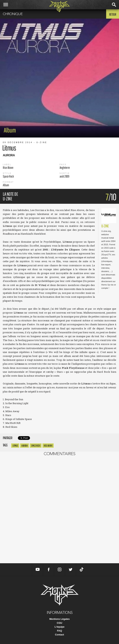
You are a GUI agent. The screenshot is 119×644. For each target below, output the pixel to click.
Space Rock (36, 446)
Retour (113, 14)
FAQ (59, 631)
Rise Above (48, 446)
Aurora (24, 446)
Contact (59, 635)
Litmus (15, 446)
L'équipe (59, 627)
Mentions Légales (59, 619)
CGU (59, 623)
